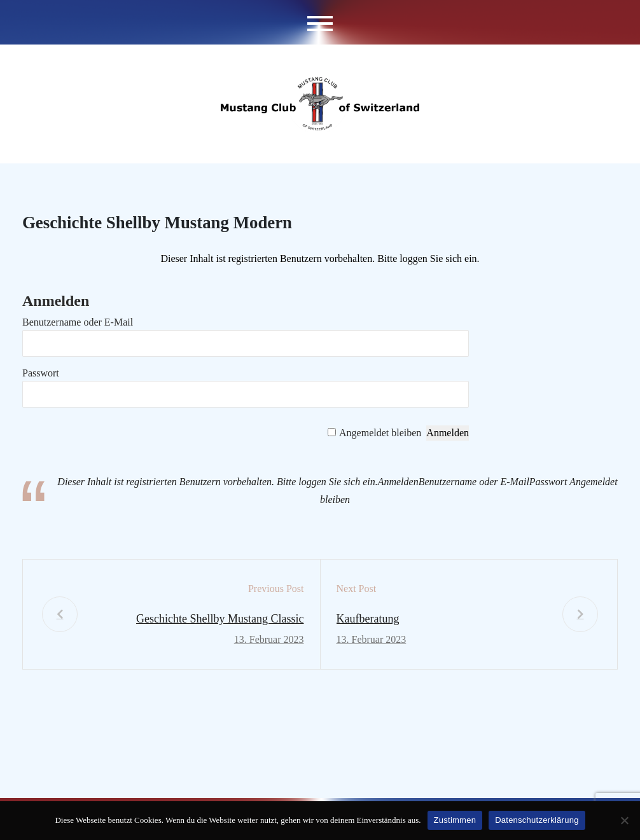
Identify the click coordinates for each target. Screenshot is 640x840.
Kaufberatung (368, 619)
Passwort (41, 373)
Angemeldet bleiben (380, 433)
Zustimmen (455, 820)
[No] (624, 820)
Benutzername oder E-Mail (78, 322)
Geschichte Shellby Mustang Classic (220, 619)
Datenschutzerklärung (537, 820)
